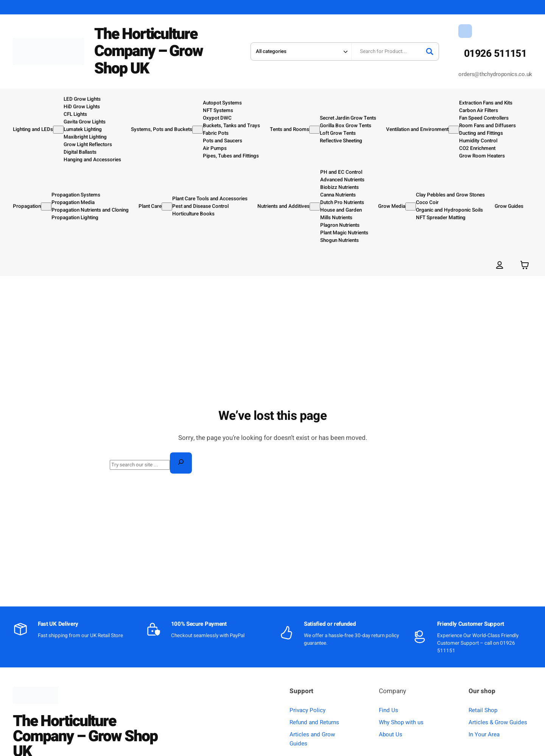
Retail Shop (483, 710)
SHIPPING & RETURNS (471, 7)
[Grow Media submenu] (411, 207)
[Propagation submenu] (46, 207)
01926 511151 (495, 54)
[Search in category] (301, 51)
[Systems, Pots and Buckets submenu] (198, 130)
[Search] (430, 51)
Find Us (389, 710)
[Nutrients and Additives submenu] (315, 207)
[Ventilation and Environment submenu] (454, 130)
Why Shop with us (401, 722)
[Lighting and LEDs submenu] (58, 130)
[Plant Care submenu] (167, 207)
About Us (391, 734)
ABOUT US (428, 7)
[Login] (500, 265)
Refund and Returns (314, 722)
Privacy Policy (308, 710)
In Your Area (484, 734)
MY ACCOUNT (518, 7)
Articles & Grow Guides (498, 722)
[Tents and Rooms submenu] (315, 130)
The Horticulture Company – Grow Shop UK (148, 51)
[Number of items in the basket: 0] (525, 265)
